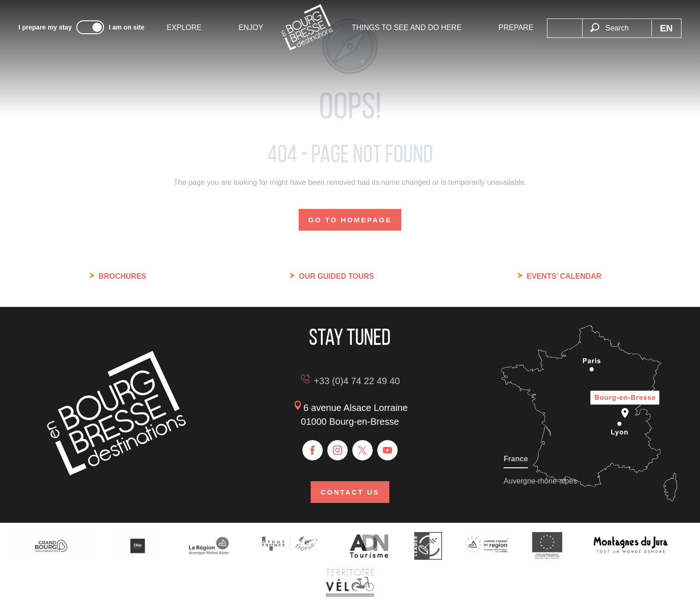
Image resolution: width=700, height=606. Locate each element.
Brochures (122, 276)
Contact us (350, 492)
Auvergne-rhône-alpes (540, 481)
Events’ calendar (564, 276)
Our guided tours (336, 276)
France (516, 459)
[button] (617, 23)
